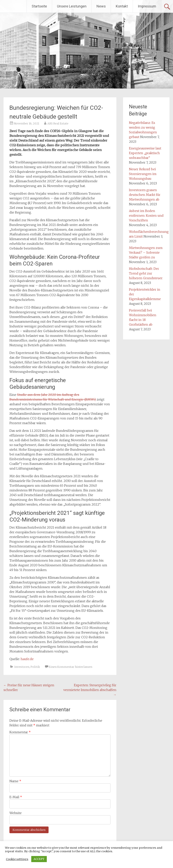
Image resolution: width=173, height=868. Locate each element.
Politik (35, 667)
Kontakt (122, 6)
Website (16, 813)
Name (15, 781)
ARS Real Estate (58, 123)
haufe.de (27, 659)
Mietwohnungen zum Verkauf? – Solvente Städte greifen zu (146, 252)
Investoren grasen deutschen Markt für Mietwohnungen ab (145, 195)
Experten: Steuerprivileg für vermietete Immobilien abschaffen (90, 690)
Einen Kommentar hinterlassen (70, 667)
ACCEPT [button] (39, 859)
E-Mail (16, 797)
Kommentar (20, 732)
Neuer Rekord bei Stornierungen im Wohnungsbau (143, 174)
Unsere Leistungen (72, 6)
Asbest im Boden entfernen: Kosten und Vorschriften (146, 216)
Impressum (147, 6)
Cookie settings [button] (17, 859)
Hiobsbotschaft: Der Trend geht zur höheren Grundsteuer (146, 273)
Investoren (22, 667)
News (101, 6)
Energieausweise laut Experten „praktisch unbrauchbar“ (145, 153)
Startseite (39, 6)
